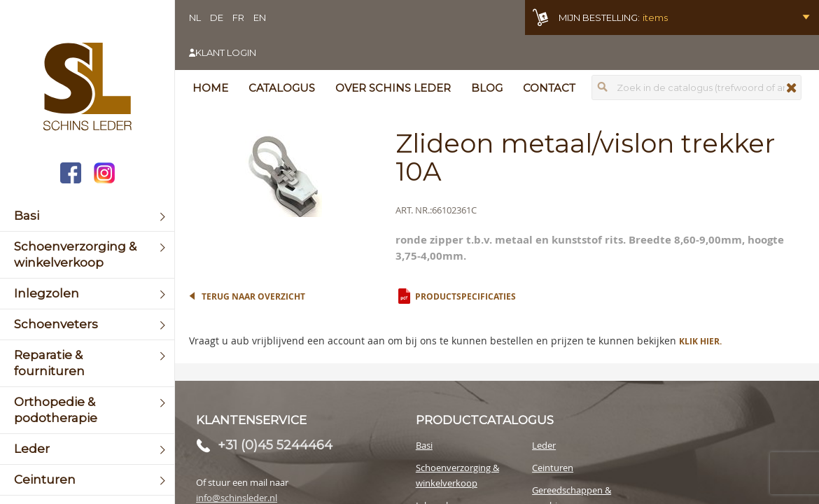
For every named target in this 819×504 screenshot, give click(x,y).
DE (217, 17)
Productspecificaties (465, 296)
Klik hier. (700, 341)
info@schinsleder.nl (237, 498)
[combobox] (696, 87)
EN (260, 17)
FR (238, 17)
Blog (487, 88)
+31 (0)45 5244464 (275, 445)
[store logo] (87, 88)
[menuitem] (87, 216)
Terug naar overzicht (253, 296)
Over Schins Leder (393, 88)
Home (210, 88)
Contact (549, 88)
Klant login (226, 52)
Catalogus (282, 88)
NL (195, 17)
